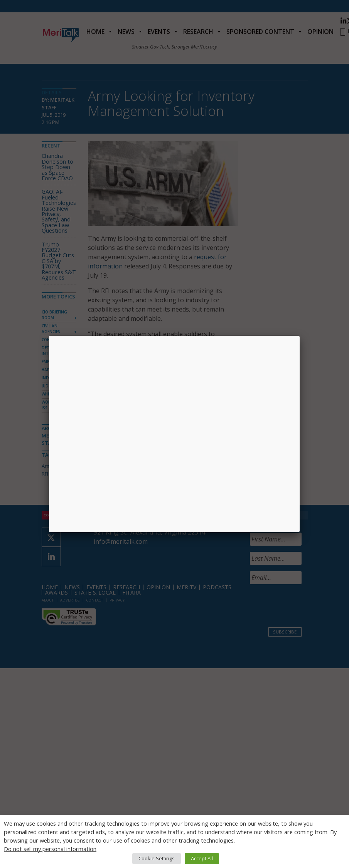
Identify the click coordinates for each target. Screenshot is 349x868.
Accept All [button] (202, 858)
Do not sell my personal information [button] (50, 849)
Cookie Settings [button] (157, 858)
